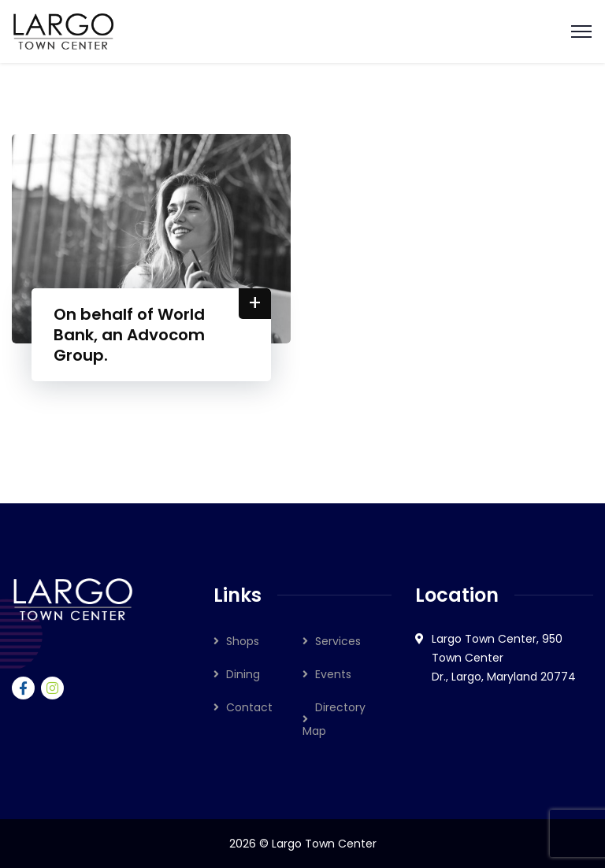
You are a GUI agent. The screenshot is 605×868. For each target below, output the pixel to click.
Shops (243, 641)
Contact (249, 707)
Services (338, 641)
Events (333, 674)
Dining (243, 674)
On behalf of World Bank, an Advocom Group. (131, 335)
